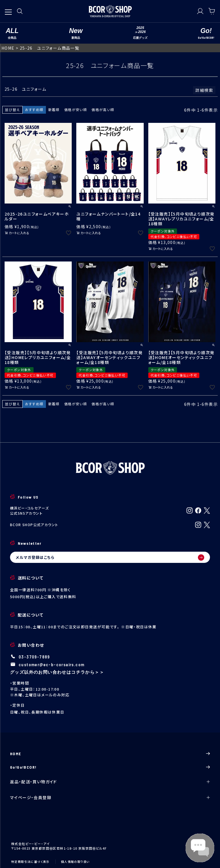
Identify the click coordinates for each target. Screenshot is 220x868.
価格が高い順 (103, 110)
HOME (8, 48)
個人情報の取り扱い (75, 862)
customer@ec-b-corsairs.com (51, 664)
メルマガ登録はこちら (110, 557)
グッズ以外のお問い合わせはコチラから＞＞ (57, 672)
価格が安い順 (76, 110)
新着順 (54, 110)
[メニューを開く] (8, 9)
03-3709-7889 (34, 657)
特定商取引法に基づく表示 (30, 862)
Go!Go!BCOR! (110, 767)
